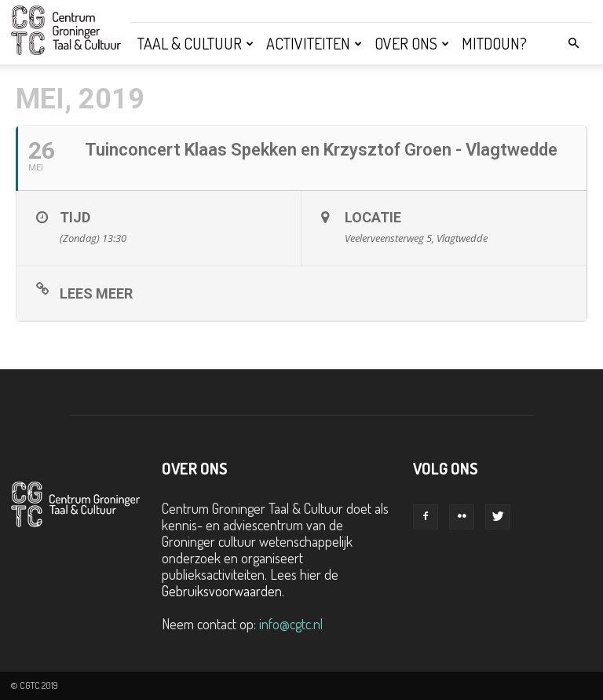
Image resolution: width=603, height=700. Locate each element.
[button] (573, 42)
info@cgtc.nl (291, 624)
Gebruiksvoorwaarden (222, 591)
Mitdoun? (494, 43)
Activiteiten (314, 43)
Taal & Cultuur (196, 43)
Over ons (412, 43)
